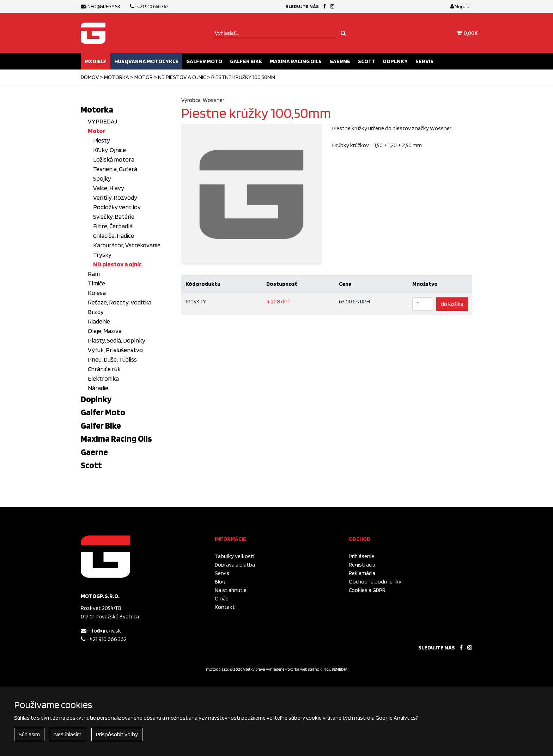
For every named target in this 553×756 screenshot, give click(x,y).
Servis (424, 61)
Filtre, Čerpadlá (113, 226)
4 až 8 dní (277, 301)
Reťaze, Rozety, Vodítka (120, 302)
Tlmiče (96, 283)
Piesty (102, 140)
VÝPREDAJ (102, 121)
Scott (367, 61)
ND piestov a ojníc (182, 77)
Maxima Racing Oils (296, 61)
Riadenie (99, 321)
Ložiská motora (114, 159)
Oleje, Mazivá (105, 331)
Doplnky (395, 61)
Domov (90, 77)
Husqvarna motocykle (146, 61)
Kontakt (225, 607)
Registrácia (362, 565)
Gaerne (340, 61)
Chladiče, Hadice (114, 235)
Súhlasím (29, 734)
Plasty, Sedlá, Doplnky (117, 340)
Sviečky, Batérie (114, 216)
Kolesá (97, 293)
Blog (220, 582)
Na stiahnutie (231, 590)
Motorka (117, 77)
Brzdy (96, 312)
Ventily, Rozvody (115, 197)
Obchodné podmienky (375, 582)
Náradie (98, 388)
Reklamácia (362, 573)
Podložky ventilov (117, 207)
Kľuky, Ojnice (110, 150)
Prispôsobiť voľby (117, 734)
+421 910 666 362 (149, 6)
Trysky (102, 255)
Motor (144, 77)
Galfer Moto (204, 61)
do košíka (452, 304)
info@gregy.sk (101, 6)
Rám (94, 274)
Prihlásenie (361, 556)
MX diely (96, 61)
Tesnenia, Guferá (115, 169)
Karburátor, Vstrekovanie (127, 245)
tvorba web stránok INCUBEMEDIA (317, 669)
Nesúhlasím (68, 734)
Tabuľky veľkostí (235, 556)
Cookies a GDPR (367, 590)
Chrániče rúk (104, 369)
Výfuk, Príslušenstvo (115, 350)
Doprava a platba (235, 565)
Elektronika (103, 378)
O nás (222, 598)
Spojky (102, 178)
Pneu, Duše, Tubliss (112, 359)
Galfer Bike (246, 61)
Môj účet (461, 6)
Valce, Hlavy (109, 188)
